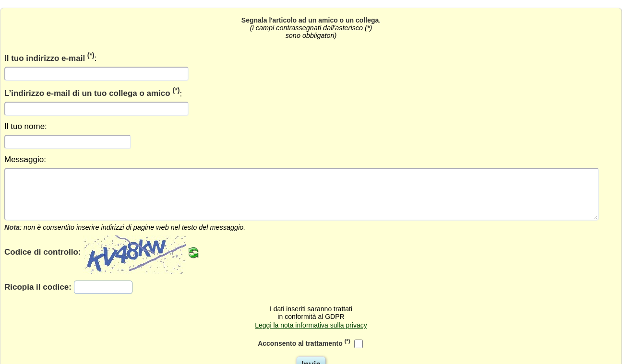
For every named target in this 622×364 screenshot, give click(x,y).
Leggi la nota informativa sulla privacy (311, 325)
